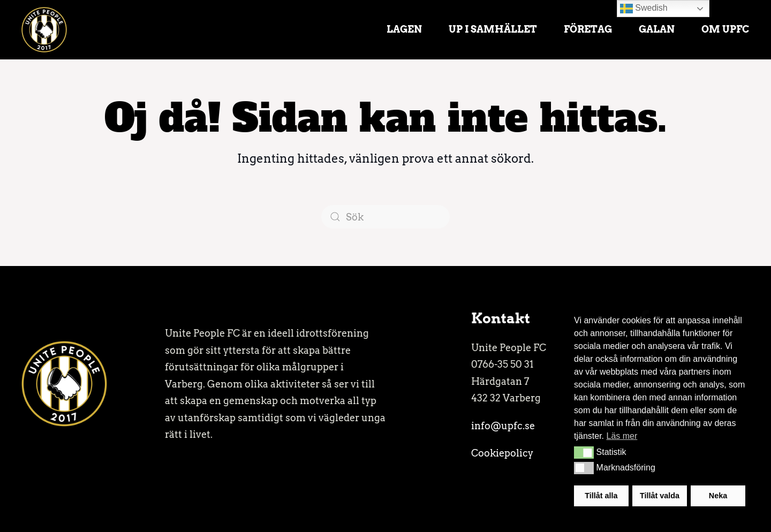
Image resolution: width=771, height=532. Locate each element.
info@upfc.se (503, 426)
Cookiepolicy (502, 453)
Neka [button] (718, 496)
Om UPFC (725, 29)
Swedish (644, 9)
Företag (588, 29)
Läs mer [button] (622, 436)
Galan (657, 29)
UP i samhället (493, 29)
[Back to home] (44, 29)
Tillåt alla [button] (601, 496)
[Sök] (385, 217)
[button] (584, 452)
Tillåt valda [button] (660, 496)
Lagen (404, 29)
